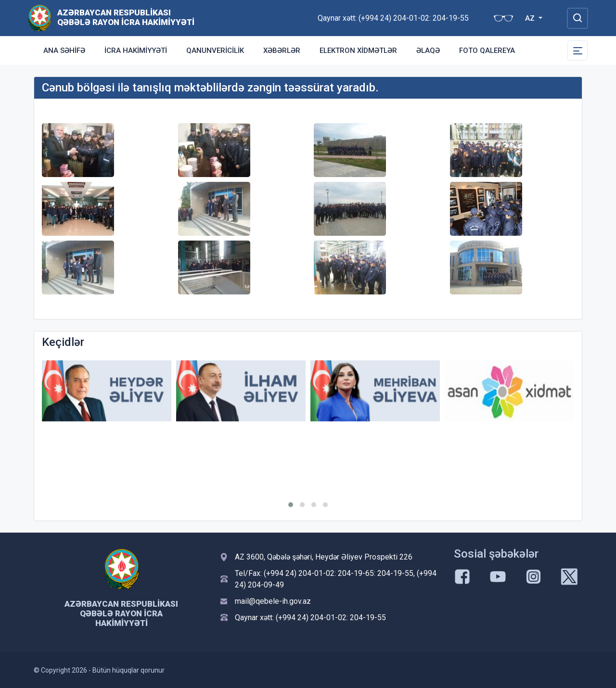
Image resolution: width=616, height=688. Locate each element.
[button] (291, 505)
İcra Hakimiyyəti (136, 51)
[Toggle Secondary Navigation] (577, 51)
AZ (531, 18)
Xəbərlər (282, 51)
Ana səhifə (64, 51)
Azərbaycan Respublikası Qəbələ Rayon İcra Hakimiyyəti (126, 17)
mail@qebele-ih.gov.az (273, 601)
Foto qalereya (487, 51)
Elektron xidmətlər (358, 51)
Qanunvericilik (215, 51)
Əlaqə (428, 51)
